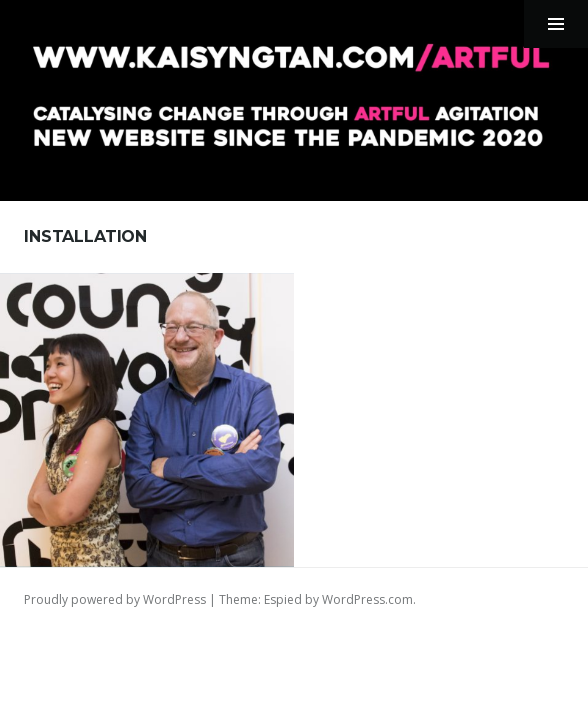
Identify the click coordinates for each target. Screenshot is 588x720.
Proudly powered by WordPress (115, 599)
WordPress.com (367, 599)
